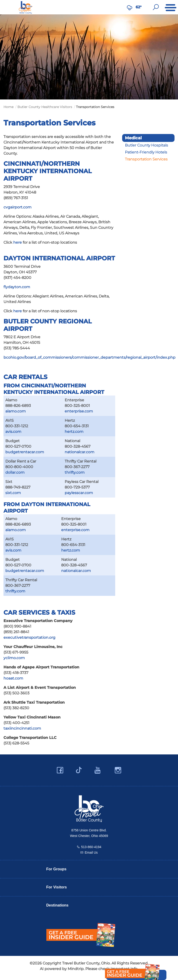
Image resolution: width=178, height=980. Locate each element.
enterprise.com (79, 411)
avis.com (13, 432)
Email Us (91, 852)
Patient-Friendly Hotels (146, 152)
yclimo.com (14, 658)
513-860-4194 (91, 847)
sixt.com (13, 493)
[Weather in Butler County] (130, 7)
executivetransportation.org (29, 637)
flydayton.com (17, 287)
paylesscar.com (79, 493)
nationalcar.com (79, 452)
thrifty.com (75, 472)
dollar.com (15, 472)
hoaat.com (13, 678)
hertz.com (74, 432)
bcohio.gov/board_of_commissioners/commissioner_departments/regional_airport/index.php (89, 357)
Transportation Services (146, 159)
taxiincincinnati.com (22, 728)
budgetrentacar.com (25, 452)
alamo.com (16, 411)
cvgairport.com (17, 207)
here (17, 242)
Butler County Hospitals (146, 145)
